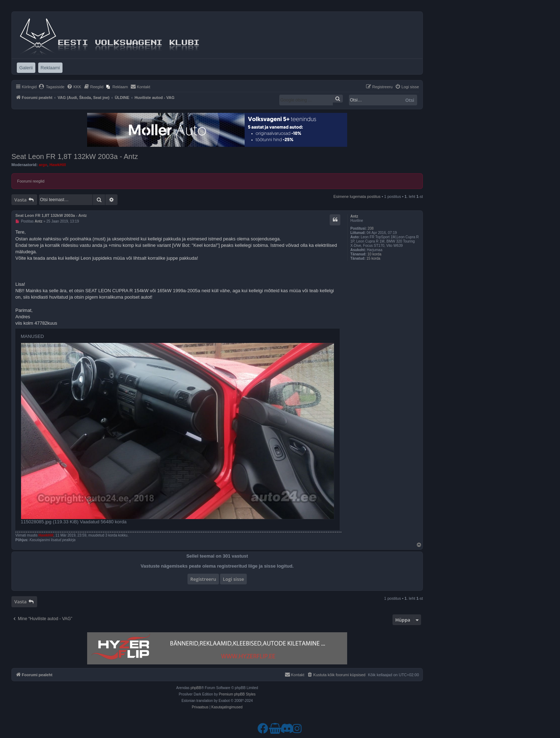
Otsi (410, 100)
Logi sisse (233, 579)
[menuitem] (52, 87)
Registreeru (203, 579)
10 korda (374, 254)
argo (43, 165)
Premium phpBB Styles (237, 694)
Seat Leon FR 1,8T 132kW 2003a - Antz (75, 156)
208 (371, 228)
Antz (354, 216)
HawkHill (57, 165)
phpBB (196, 688)
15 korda (373, 258)
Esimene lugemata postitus (357, 196)
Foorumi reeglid (31, 181)
